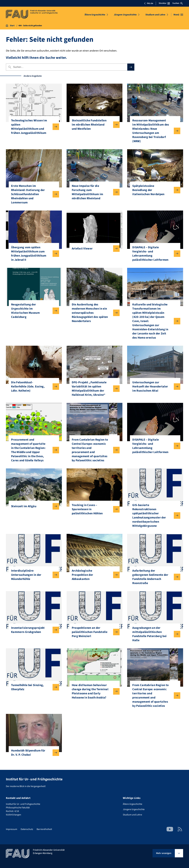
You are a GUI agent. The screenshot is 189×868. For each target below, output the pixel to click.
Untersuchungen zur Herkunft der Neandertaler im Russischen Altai (154, 387)
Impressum (12, 829)
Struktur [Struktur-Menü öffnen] (164, 3)
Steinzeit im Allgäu (33, 506)
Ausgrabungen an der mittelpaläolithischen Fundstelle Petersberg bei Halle (154, 634)
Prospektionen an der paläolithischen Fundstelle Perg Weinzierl (93, 632)
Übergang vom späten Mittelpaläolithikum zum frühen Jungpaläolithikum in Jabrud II (33, 254)
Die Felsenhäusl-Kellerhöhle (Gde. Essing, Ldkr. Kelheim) (33, 387)
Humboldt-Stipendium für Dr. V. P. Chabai (33, 753)
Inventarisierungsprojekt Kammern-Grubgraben (33, 630)
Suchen (178, 3)
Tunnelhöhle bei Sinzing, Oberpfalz (33, 687)
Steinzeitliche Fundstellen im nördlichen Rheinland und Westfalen (93, 125)
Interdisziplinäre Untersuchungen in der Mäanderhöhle (33, 575)
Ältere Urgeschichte (95, 15)
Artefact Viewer (93, 249)
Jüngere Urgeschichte (125, 15)
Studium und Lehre (155, 15)
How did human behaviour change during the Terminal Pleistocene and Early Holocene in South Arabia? (93, 691)
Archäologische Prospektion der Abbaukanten (93, 575)
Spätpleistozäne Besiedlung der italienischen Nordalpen (154, 190)
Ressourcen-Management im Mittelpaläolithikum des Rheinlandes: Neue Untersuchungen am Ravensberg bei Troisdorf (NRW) (154, 131)
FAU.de (149, 3)
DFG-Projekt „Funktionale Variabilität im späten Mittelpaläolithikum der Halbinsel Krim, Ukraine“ (93, 389)
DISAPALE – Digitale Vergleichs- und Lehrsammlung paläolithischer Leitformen (154, 254)
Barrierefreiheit (44, 829)
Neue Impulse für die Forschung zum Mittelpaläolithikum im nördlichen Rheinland (93, 192)
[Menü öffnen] (178, 15)
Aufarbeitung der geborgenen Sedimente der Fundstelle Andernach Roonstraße (154, 577)
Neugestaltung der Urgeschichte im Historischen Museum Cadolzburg (33, 311)
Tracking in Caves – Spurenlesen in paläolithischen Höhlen (93, 509)
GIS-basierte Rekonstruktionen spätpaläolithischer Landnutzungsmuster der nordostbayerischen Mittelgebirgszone (154, 515)
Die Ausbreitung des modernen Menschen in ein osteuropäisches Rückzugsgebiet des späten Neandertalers (93, 313)
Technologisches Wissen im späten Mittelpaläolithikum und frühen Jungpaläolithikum (33, 127)
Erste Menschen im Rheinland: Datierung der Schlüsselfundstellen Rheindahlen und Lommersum (33, 194)
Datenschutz (27, 829)
